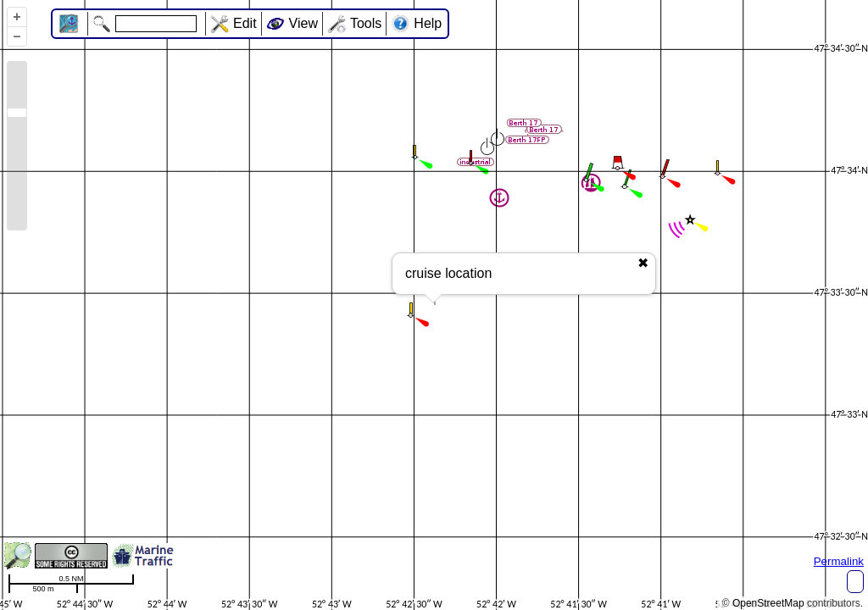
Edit (245, 23)
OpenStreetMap (768, 603)
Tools (366, 23)
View (303, 23)
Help (428, 23)
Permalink (839, 561)
